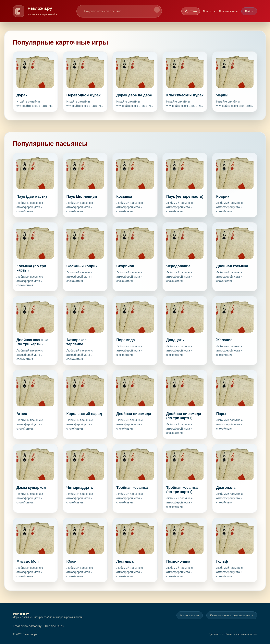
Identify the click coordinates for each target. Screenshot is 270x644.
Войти (249, 11)
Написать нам (190, 615)
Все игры (209, 11)
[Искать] (157, 10)
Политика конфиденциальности (232, 615)
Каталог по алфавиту (27, 626)
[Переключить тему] (191, 11)
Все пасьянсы (229, 11)
